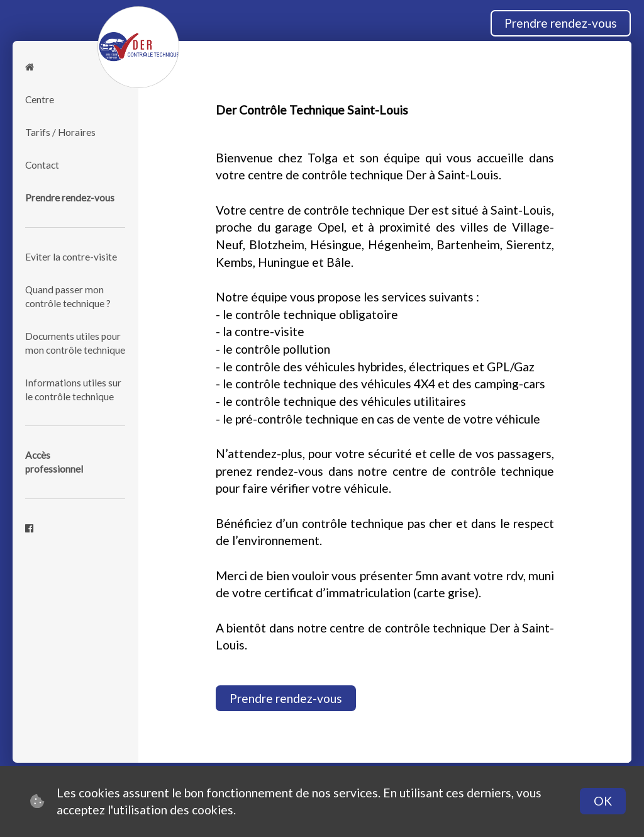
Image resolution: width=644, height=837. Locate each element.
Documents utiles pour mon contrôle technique (75, 343)
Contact (42, 165)
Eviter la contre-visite (71, 257)
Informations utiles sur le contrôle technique (73, 390)
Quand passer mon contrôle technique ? (68, 296)
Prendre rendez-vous (561, 23)
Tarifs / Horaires (60, 132)
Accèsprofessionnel (54, 462)
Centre (40, 99)
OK (603, 801)
